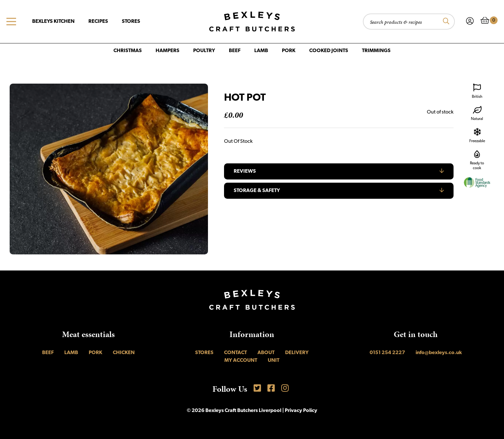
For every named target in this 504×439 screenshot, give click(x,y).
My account (241, 361)
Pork (289, 51)
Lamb (261, 51)
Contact (235, 353)
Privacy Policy (301, 411)
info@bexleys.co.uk (439, 353)
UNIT (274, 361)
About (266, 353)
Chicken (124, 353)
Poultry (204, 51)
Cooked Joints (329, 51)
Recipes (98, 22)
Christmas (128, 51)
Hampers (167, 51)
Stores (131, 22)
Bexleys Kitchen (53, 22)
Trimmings (376, 51)
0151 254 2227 (387, 353)
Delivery (297, 353)
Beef (235, 51)
